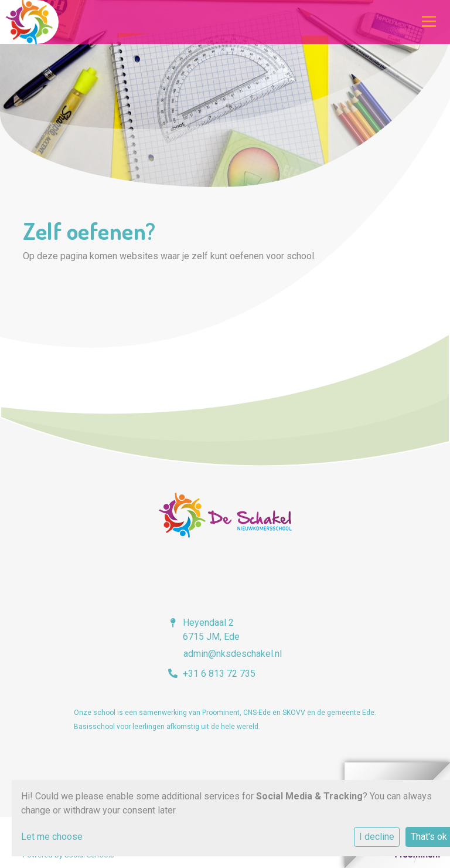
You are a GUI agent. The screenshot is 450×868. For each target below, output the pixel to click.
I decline (377, 837)
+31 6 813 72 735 (219, 674)
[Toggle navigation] (429, 21)
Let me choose (52, 837)
